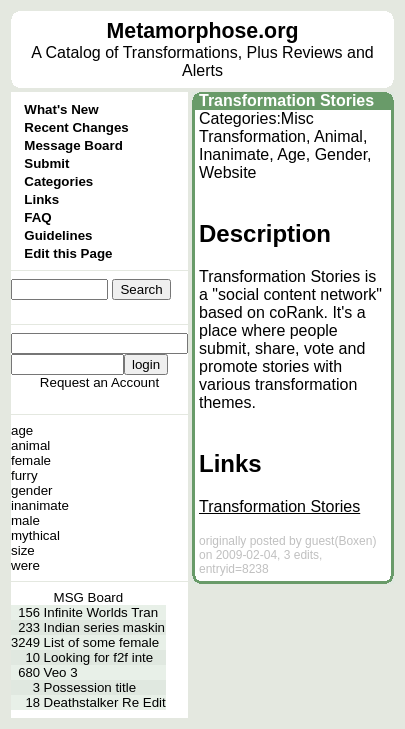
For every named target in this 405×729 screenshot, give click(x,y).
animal (30, 445)
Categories (58, 181)
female (31, 460)
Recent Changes (76, 127)
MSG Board (89, 597)
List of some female (102, 642)
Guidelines (58, 235)
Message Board (73, 145)
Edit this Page (68, 253)
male (25, 520)
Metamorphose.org (203, 31)
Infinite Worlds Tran (101, 612)
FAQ (37, 217)
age (22, 430)
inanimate (40, 505)
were (25, 565)
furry (24, 475)
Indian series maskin (105, 627)
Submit (46, 163)
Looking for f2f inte (99, 657)
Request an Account (99, 382)
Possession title (90, 687)
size (23, 550)
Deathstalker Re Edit (105, 702)
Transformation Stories (286, 100)
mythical (35, 535)
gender (32, 490)
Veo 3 (61, 672)
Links (41, 199)
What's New (61, 109)
